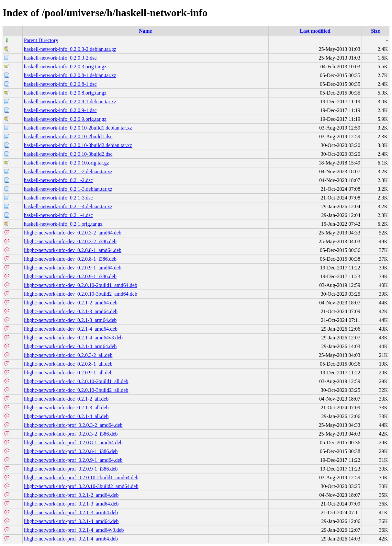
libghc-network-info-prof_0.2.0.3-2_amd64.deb (73, 425)
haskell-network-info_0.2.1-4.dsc (58, 215)
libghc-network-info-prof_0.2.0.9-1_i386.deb (71, 469)
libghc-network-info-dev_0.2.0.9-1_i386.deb (70, 276)
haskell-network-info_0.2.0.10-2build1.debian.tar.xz (78, 128)
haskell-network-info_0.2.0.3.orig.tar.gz (65, 67)
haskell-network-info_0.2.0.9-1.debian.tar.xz (70, 102)
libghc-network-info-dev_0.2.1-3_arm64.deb (70, 320)
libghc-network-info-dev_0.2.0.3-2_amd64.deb (73, 233)
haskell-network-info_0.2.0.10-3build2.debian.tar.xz (78, 145)
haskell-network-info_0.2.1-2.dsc (58, 180)
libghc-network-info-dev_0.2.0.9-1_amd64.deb (73, 268)
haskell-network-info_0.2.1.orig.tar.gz (63, 224)
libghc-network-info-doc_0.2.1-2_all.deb (66, 399)
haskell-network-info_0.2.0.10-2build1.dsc (68, 136)
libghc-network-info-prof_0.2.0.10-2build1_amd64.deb (81, 478)
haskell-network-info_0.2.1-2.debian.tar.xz (68, 171)
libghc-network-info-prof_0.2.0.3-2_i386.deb (71, 434)
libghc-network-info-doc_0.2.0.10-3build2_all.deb (76, 390)
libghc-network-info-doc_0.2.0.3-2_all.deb (68, 355)
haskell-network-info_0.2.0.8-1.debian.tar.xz (70, 75)
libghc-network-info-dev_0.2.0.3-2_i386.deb (70, 241)
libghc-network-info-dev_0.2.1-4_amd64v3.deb (73, 338)
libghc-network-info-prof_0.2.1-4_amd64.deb (71, 521)
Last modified (315, 31)
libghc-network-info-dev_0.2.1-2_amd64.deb (71, 303)
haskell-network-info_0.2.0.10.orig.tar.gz (67, 163)
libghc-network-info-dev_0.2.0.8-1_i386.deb (70, 259)
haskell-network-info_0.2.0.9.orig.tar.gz (65, 119)
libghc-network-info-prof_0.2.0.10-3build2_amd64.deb (81, 486)
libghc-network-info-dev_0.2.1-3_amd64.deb (71, 311)
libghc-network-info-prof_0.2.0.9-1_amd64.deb (73, 460)
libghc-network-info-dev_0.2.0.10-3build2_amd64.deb (81, 294)
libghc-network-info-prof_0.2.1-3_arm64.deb (71, 512)
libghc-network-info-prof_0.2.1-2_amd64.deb (71, 495)
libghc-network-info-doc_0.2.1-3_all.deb (66, 408)
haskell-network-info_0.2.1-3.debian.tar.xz (68, 189)
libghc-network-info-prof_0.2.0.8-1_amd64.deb (73, 443)
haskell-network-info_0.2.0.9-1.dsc (60, 110)
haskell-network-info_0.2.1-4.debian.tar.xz (68, 206)
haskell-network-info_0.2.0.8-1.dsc (60, 84)
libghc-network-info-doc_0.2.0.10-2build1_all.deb (76, 381)
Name (145, 31)
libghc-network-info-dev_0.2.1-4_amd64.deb (71, 329)
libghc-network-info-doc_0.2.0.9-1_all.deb (68, 373)
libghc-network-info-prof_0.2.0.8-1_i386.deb (71, 451)
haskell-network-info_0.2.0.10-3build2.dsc (68, 154)
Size (375, 31)
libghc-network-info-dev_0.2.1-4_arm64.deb (70, 346)
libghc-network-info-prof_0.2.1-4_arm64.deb (71, 539)
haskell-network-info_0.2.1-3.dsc (58, 198)
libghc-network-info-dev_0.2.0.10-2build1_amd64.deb (81, 285)
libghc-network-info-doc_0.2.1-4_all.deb (66, 416)
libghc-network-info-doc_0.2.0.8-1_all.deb (68, 364)
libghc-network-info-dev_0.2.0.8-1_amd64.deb (73, 250)
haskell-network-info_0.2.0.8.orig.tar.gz (65, 93)
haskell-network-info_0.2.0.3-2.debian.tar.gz (70, 49)
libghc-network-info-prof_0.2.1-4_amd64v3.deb (74, 530)
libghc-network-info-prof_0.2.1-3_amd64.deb (71, 504)
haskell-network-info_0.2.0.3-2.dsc (60, 58)
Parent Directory (41, 40)
